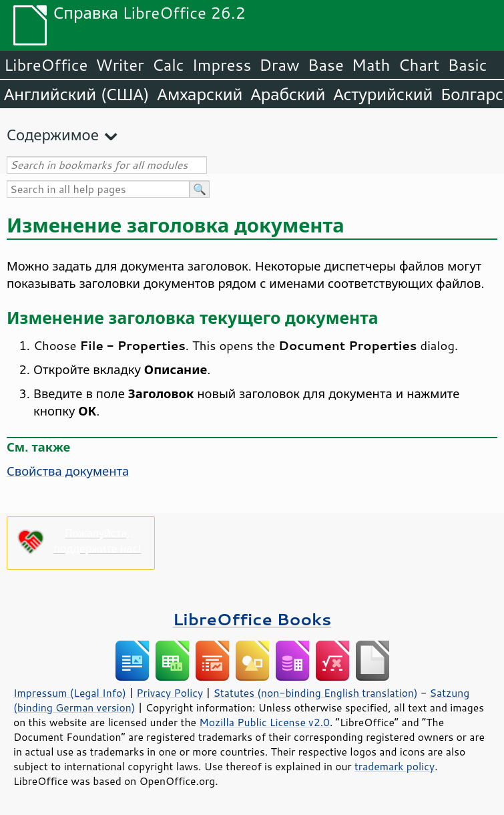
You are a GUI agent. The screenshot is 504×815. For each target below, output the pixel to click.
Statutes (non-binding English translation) (315, 693)
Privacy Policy (170, 693)
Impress (222, 65)
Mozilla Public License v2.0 (264, 722)
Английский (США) (77, 94)
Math (371, 65)
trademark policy (395, 766)
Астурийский (383, 94)
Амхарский (200, 94)
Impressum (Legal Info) (70, 693)
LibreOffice (46, 65)
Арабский (288, 94)
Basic (467, 65)
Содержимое (53, 135)
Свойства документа (68, 471)
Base (326, 65)
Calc (168, 65)
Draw (279, 65)
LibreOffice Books (252, 619)
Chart (419, 65)
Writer (119, 65)
